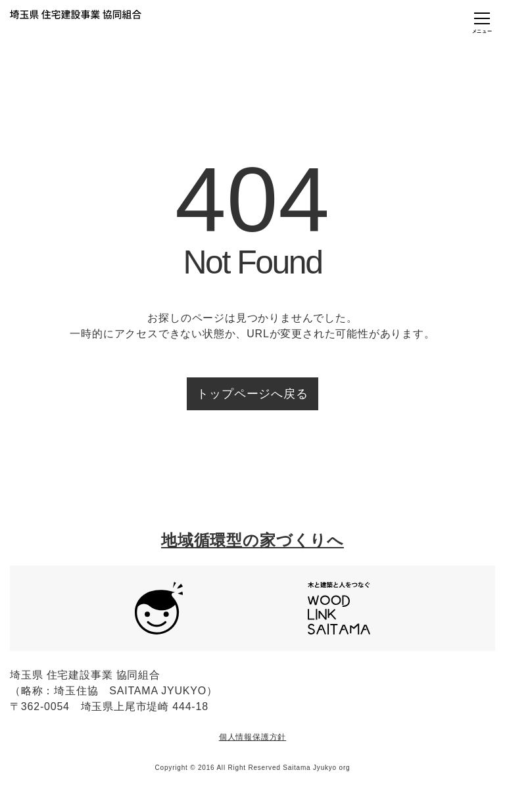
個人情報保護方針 (252, 737)
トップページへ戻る (252, 394)
